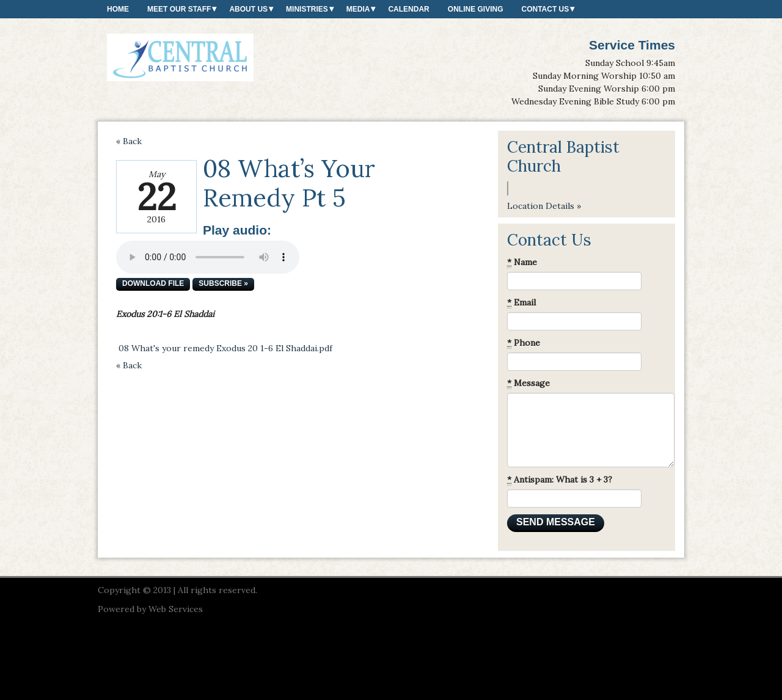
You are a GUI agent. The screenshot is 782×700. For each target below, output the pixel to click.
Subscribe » (223, 283)
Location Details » (544, 206)
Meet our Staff (179, 9)
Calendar (408, 9)
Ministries (307, 9)
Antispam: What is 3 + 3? (560, 480)
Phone (524, 343)
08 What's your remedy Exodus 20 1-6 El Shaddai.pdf (225, 348)
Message (528, 383)
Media (358, 9)
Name (522, 262)
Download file (153, 283)
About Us (248, 9)
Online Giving (476, 9)
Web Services (176, 609)
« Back (129, 141)
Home (118, 9)
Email (521, 303)
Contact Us (545, 9)
